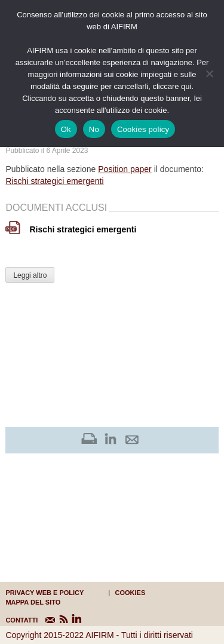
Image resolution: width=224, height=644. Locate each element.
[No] (209, 73)
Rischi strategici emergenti (54, 181)
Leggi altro (30, 275)
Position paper (125, 169)
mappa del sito (33, 602)
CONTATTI (13, 620)
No (94, 129)
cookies (131, 593)
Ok (66, 129)
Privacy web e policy (45, 593)
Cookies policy (143, 129)
